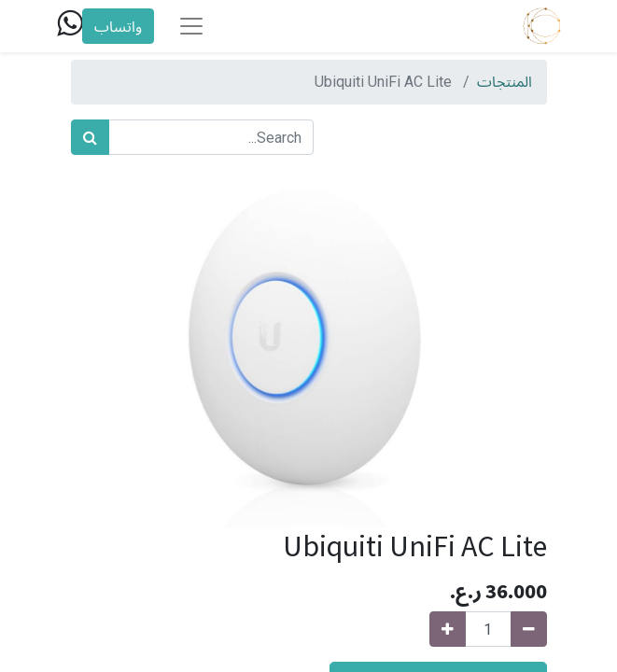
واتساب (118, 26)
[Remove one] (529, 629)
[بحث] (90, 137)
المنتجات (505, 82)
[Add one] (448, 629)
